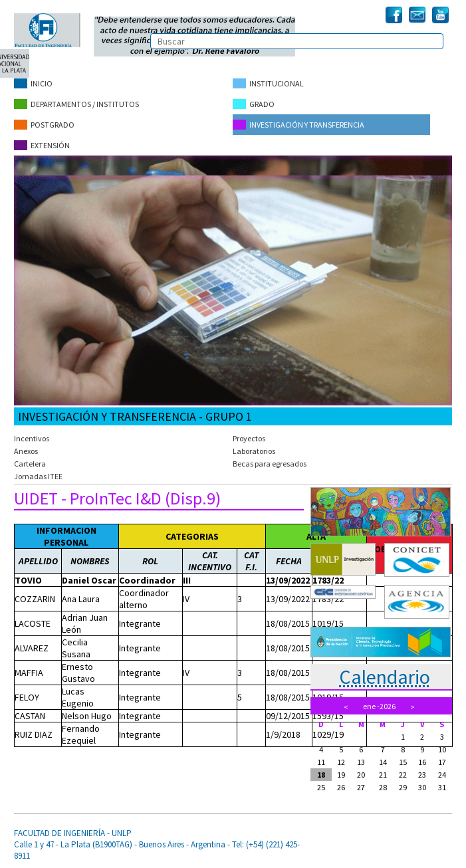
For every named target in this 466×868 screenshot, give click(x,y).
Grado (254, 104)
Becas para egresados (270, 464)
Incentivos (32, 438)
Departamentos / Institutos (76, 104)
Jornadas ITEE (38, 476)
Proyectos (249, 438)
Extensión (42, 145)
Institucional (268, 83)
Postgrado (44, 125)
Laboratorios (254, 451)
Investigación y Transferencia (298, 125)
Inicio (33, 83)
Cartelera (30, 464)
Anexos (26, 451)
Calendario (385, 677)
